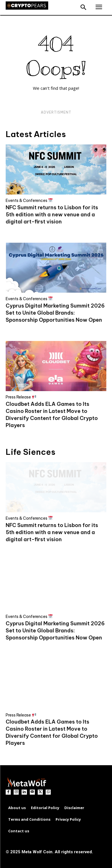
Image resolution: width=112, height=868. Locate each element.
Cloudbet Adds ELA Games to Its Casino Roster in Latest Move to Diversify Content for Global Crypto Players (52, 732)
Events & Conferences (29, 200)
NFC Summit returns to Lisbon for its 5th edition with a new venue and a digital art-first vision (52, 215)
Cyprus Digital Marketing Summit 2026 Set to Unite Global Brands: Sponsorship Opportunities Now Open (55, 313)
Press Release (21, 397)
